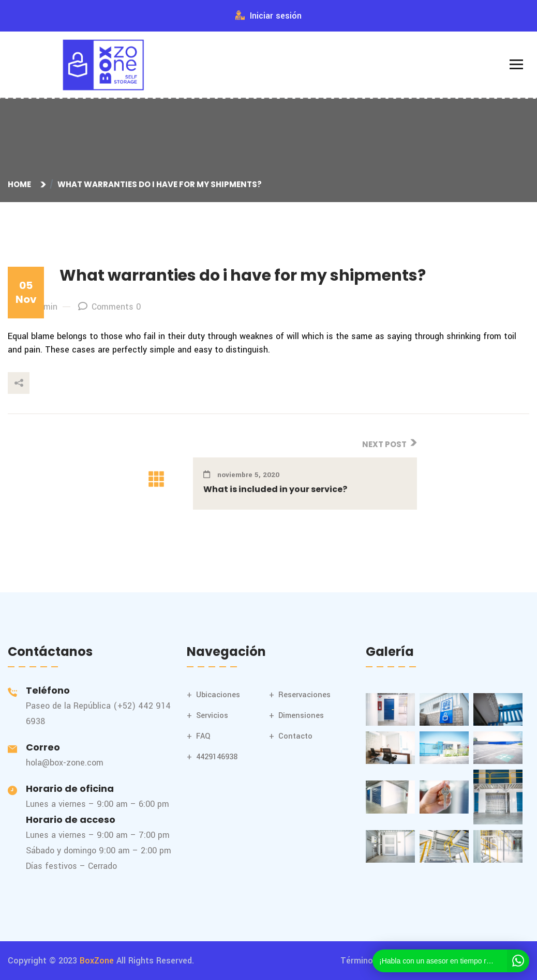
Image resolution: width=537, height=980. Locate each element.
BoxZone (97, 961)
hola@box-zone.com (65, 763)
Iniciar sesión (268, 16)
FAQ (203, 736)
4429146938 (217, 757)
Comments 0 (109, 307)
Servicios (212, 716)
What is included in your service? (275, 489)
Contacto (295, 736)
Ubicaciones (218, 695)
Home (21, 184)
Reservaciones (304, 695)
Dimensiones (301, 716)
